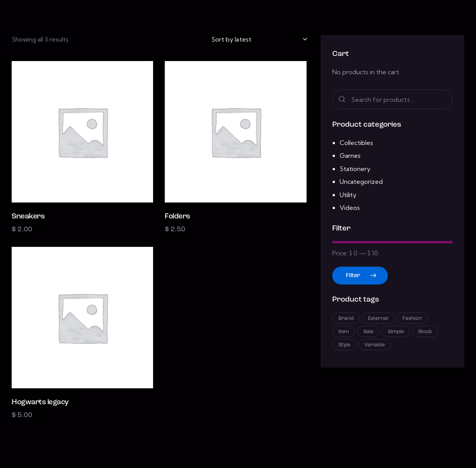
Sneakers (28, 217)
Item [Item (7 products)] (344, 332)
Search (342, 99)
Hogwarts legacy (40, 403)
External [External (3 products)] (378, 319)
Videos (350, 208)
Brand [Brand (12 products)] (346, 319)
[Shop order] (259, 39)
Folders (178, 217)
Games (350, 155)
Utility (348, 195)
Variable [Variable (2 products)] (375, 345)
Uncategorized (361, 182)
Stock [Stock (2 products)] (425, 332)
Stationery (355, 169)
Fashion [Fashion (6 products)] (412, 319)
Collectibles (356, 143)
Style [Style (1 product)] (344, 345)
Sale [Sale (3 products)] (368, 332)
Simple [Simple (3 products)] (396, 332)
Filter (353, 276)
